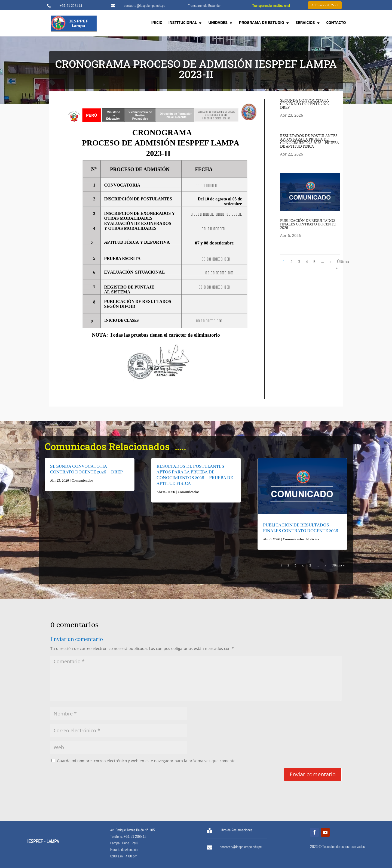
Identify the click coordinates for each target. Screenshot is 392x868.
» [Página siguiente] (331, 261)
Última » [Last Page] (342, 265)
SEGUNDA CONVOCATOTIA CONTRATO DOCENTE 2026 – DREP (306, 104)
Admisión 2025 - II (325, 5)
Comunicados (82, 481)
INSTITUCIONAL (183, 23)
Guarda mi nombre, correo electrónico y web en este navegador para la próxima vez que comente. (147, 761)
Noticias (313, 539)
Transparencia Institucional (271, 6)
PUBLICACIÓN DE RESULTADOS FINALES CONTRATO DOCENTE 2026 (308, 224)
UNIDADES (218, 23)
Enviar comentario (313, 774)
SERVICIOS (305, 23)
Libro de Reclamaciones (236, 830)
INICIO (157, 23)
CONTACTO (336, 23)
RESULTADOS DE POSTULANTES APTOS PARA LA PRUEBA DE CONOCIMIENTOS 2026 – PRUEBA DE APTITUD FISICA (310, 141)
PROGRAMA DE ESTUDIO (261, 23)
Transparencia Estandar (204, 6)
